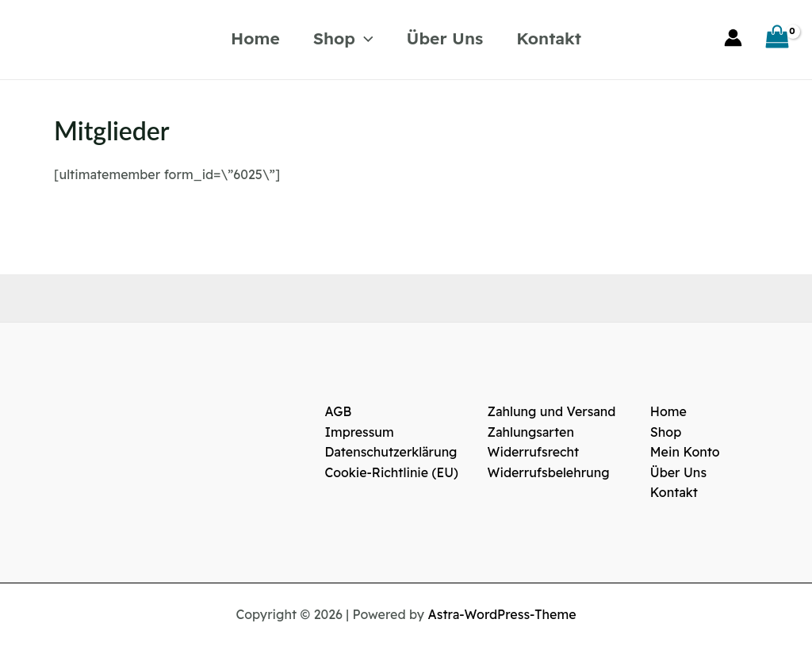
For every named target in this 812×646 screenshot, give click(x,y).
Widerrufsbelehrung (549, 472)
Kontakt (549, 38)
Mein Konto (685, 452)
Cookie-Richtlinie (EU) (391, 472)
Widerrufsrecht (534, 452)
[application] (364, 38)
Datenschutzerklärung (391, 452)
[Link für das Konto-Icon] (733, 38)
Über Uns (445, 38)
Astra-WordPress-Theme (502, 614)
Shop (343, 38)
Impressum (359, 432)
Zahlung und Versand (552, 411)
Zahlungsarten (531, 432)
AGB (338, 411)
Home (255, 38)
